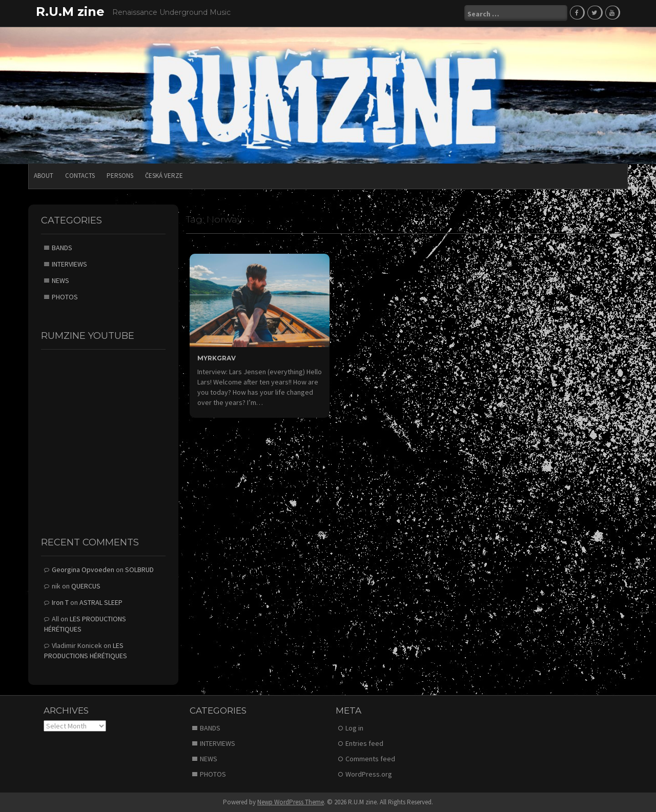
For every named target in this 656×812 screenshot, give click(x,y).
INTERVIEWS (69, 263)
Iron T (60, 602)
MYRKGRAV (217, 357)
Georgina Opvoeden (83, 569)
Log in (354, 727)
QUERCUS (86, 585)
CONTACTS (80, 175)
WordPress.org (369, 774)
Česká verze (164, 175)
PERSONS (120, 175)
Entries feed (364, 743)
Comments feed (370, 758)
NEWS (60, 280)
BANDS (62, 247)
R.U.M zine (70, 12)
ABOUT (44, 175)
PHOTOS (65, 296)
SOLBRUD (139, 569)
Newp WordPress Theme (291, 801)
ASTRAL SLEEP (101, 602)
